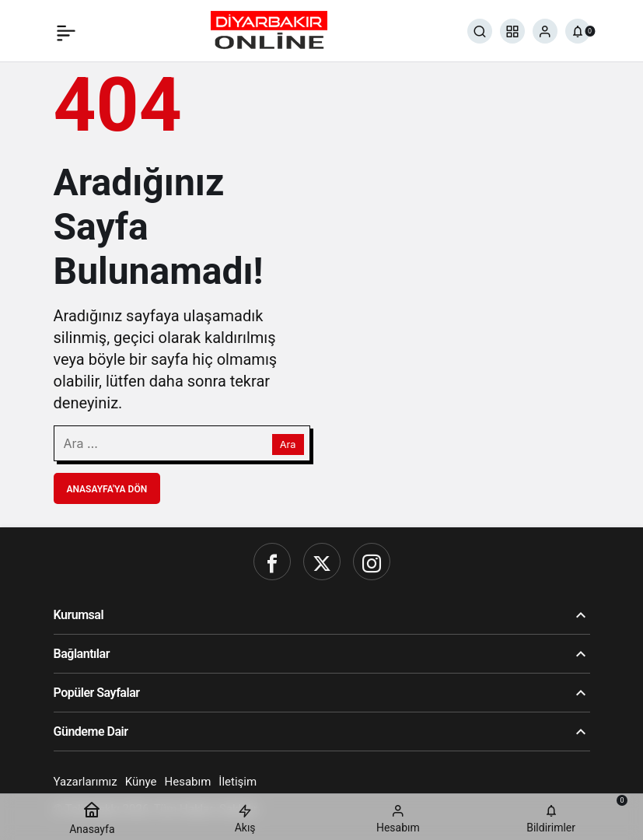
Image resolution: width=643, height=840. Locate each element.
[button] (512, 31)
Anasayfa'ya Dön (107, 489)
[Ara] (480, 31)
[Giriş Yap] (545, 31)
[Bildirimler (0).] (578, 31)
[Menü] (66, 31)
